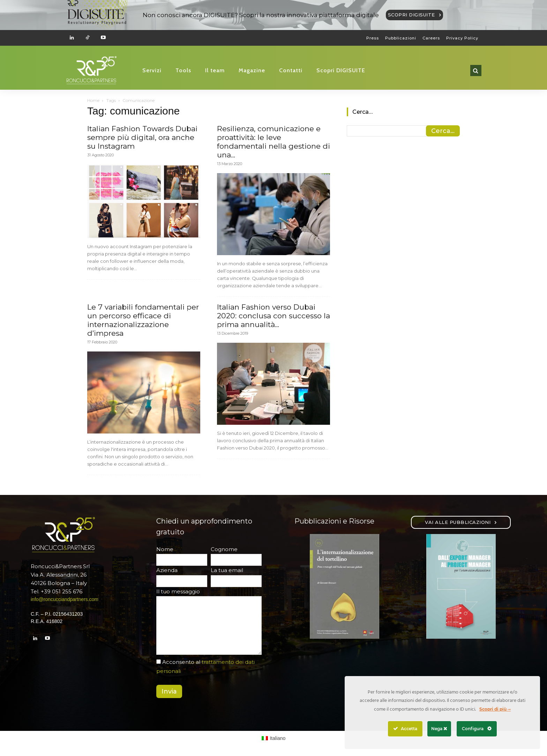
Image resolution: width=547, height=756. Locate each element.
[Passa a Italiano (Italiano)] (274, 738)
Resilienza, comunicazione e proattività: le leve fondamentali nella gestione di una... (273, 142)
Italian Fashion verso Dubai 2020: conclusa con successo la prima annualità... (273, 316)
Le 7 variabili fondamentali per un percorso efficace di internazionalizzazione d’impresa (143, 320)
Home (93, 100)
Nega (439, 729)
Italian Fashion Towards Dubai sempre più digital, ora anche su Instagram (142, 137)
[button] (476, 71)
